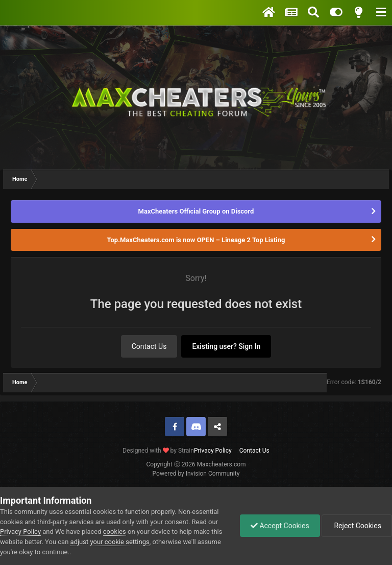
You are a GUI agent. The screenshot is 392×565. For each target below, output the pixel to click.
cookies (115, 532)
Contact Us (149, 346)
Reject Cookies (357, 526)
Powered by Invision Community (196, 474)
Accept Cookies (280, 526)
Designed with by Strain (158, 451)
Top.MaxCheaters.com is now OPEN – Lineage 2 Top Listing (196, 240)
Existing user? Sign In (226, 346)
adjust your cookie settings (110, 542)
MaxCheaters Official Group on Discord (196, 211)
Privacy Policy (213, 451)
